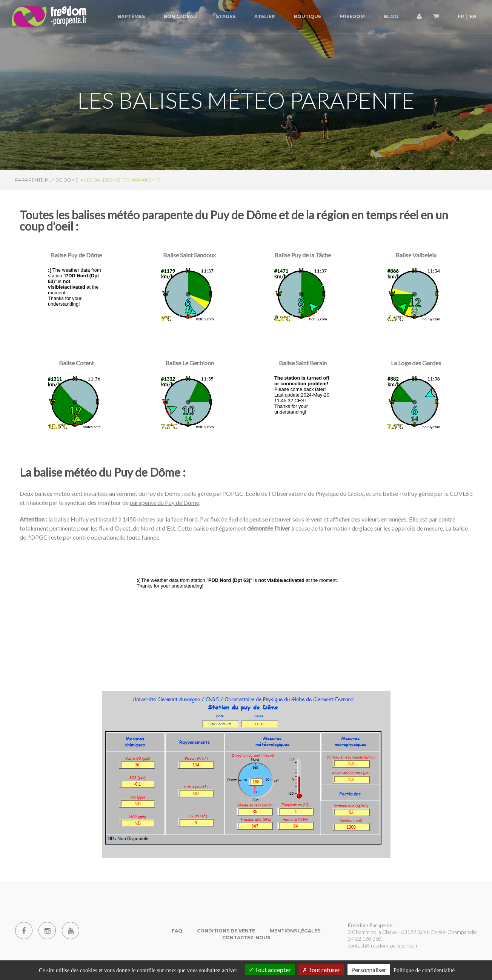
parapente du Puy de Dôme (165, 502)
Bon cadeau (180, 16)
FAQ (177, 931)
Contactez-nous (246, 938)
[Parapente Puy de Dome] (49, 17)
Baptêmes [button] (131, 16)
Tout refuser (321, 970)
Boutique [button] (307, 16)
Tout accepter (270, 970)
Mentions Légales (295, 931)
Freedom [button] (352, 16)
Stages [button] (226, 16)
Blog (391, 16)
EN (473, 16)
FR (461, 16)
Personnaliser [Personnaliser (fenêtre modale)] (369, 970)
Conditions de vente (226, 931)
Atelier (265, 16)
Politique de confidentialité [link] (424, 970)
